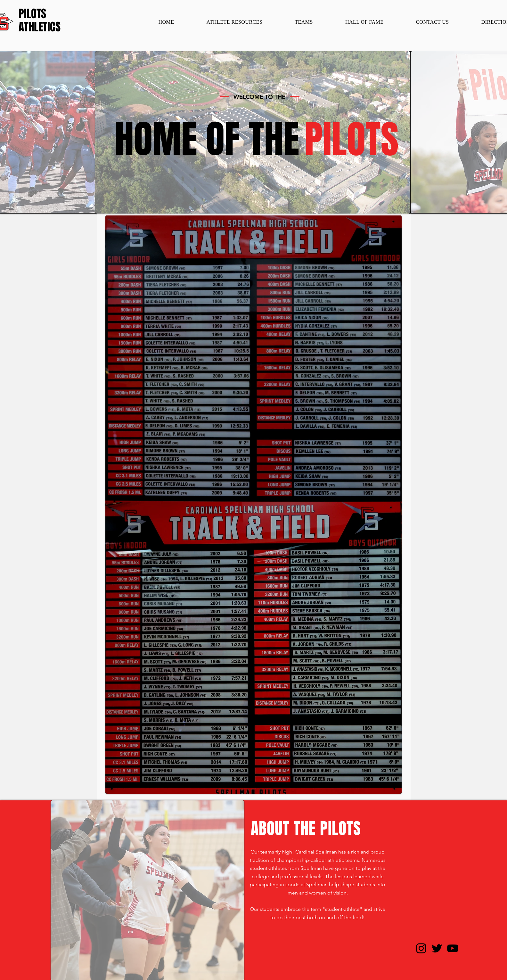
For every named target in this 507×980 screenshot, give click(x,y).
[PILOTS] (40, 14)
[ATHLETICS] (40, 27)
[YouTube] (453, 948)
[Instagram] (421, 948)
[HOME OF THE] (207, 139)
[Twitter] (437, 948)
